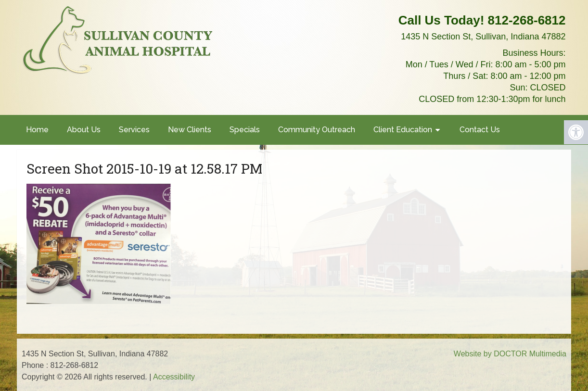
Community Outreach (317, 130)
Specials (245, 130)
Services (134, 130)
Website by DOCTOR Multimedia (510, 354)
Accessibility (174, 377)
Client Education (403, 130)
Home (37, 130)
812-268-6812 (527, 20)
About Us (84, 130)
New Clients (190, 130)
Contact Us (480, 130)
